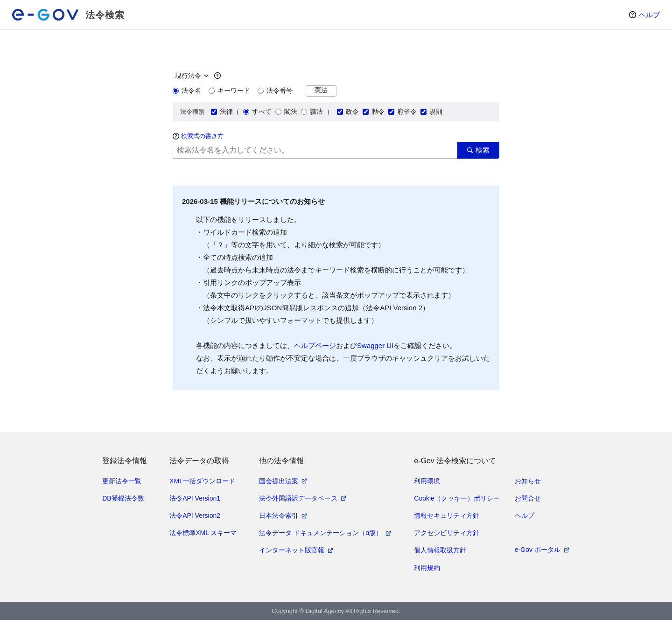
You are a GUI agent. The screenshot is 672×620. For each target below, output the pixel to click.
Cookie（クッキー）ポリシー (457, 498)
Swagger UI (375, 345)
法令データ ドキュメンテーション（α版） (321, 533)
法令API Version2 (195, 516)
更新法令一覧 (122, 481)
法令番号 (275, 91)
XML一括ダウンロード (202, 481)
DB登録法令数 (123, 498)
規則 (431, 111)
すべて (257, 111)
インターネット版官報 (292, 550)
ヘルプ (649, 15)
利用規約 (427, 568)
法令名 (187, 91)
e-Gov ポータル (538, 550)
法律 (222, 111)
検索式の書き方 (202, 136)
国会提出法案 (279, 481)
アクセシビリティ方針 (447, 533)
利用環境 (427, 481)
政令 (348, 111)
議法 (312, 111)
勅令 (374, 111)
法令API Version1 (195, 498)
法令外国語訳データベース (298, 498)
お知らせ (528, 481)
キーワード (229, 91)
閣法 (286, 111)
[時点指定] (191, 76)
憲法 (321, 90)
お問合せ (528, 498)
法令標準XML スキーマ (203, 533)
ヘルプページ (315, 345)
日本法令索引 (279, 516)
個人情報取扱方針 (440, 550)
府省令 (402, 111)
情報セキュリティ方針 (447, 516)
